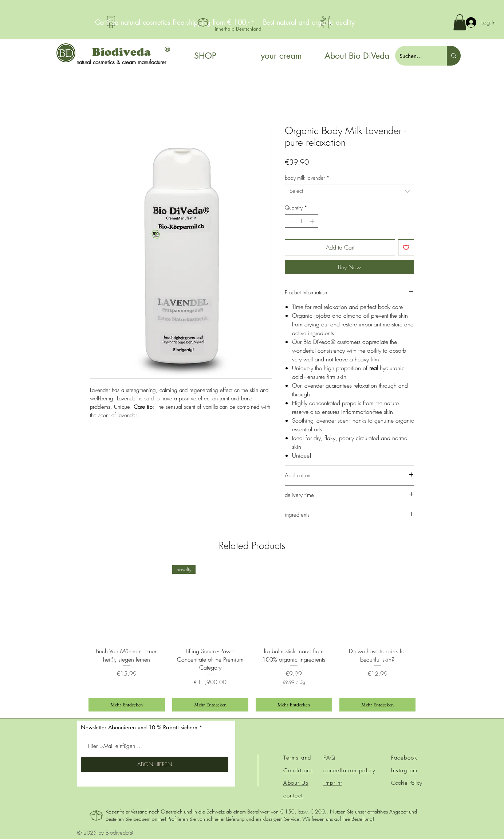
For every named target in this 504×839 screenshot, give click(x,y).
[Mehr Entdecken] (127, 705)
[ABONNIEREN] (155, 764)
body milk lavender (307, 178)
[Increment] (313, 221)
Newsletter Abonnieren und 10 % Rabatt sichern (139, 727)
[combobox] (349, 191)
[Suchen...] (416, 56)
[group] (252, 638)
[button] (460, 22)
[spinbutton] (302, 221)
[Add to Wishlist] (406, 247)
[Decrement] (290, 221)
